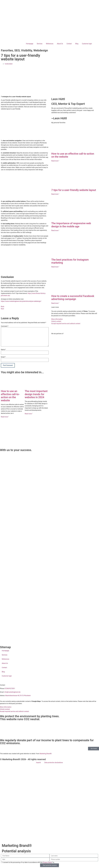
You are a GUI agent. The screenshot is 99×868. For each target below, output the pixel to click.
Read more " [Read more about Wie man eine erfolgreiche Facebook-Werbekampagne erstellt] (55, 303)
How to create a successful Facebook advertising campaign (73, 298)
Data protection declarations (54, 763)
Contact (69, 44)
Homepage (30, 44)
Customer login (87, 44)
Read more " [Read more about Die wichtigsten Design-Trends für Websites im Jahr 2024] (29, 414)
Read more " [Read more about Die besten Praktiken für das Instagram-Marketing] (55, 267)
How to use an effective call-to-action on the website (10, 396)
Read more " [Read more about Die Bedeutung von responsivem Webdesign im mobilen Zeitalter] (55, 230)
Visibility (27, 50)
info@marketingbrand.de (12, 692)
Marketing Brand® (46, 754)
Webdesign (41, 50)
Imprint (38, 763)
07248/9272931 (10, 688)
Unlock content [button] (56, 321)
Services (40, 44)
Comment (5, 326)
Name (3, 350)
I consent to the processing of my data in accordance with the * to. (29, 862)
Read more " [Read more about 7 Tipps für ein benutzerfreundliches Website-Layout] (55, 194)
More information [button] (57, 319)
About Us (60, 44)
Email (3, 357)
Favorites (7, 50)
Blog (77, 44)
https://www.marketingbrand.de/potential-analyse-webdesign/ (21, 301)
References (50, 44)
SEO (17, 50)
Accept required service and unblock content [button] (66, 324)
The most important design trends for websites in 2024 (36, 394)
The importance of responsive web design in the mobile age (71, 225)
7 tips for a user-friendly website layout (74, 190)
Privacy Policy (47, 862)
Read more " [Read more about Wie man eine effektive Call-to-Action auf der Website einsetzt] (5, 417)
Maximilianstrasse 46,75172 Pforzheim (18, 696)
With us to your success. (16, 450)
